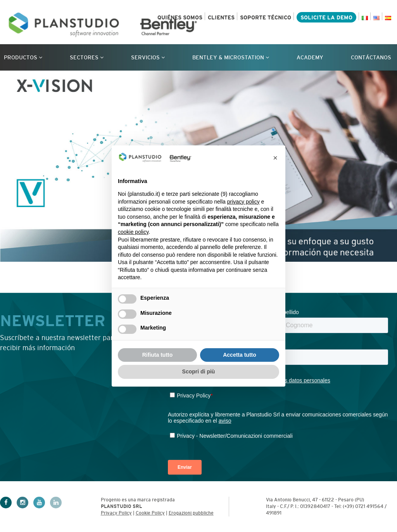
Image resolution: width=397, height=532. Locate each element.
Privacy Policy (116, 513)
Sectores (87, 57)
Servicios (148, 57)
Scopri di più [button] (199, 371)
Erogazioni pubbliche (191, 513)
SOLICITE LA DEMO (326, 17)
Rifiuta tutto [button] (158, 355)
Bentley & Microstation (231, 57)
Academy (310, 57)
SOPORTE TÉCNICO (266, 17)
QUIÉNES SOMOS (180, 17)
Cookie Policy (150, 513)
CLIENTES (221, 17)
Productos (23, 57)
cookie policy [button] (133, 232)
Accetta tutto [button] (240, 355)
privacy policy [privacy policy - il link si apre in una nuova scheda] (243, 202)
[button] (275, 158)
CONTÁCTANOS (371, 57)
